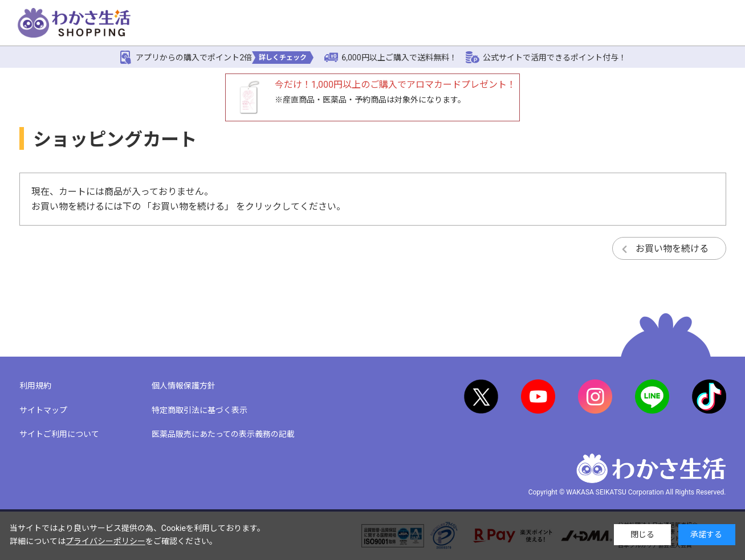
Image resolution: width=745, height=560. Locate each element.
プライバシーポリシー (105, 541)
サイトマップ (43, 410)
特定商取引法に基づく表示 (200, 410)
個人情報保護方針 (184, 386)
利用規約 (35, 386)
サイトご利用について (59, 434)
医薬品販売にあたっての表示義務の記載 (223, 434)
